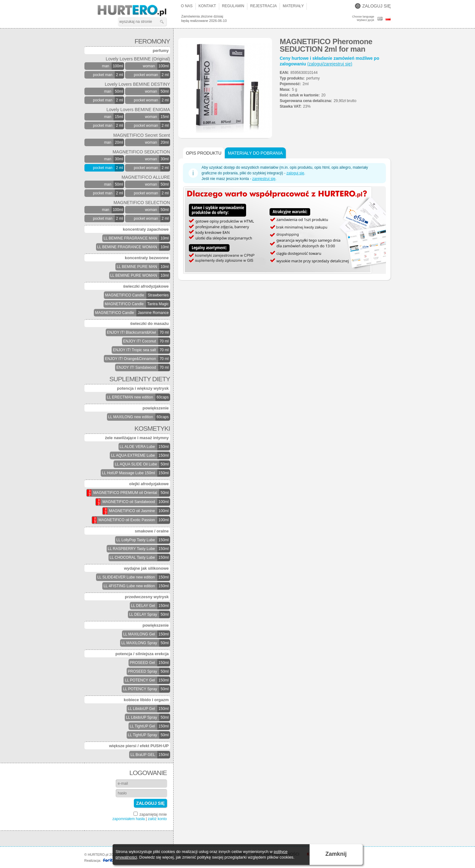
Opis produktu (204, 153)
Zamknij (336, 854)
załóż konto (157, 819)
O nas (187, 6)
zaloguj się (295, 173)
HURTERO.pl (137, 11)
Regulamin (233, 6)
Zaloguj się (373, 6)
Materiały (293, 6)
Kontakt (207, 6)
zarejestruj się (264, 179)
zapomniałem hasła (129, 819)
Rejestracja (263, 6)
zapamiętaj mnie (150, 814)
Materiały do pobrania (255, 153)
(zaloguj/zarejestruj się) (330, 64)
